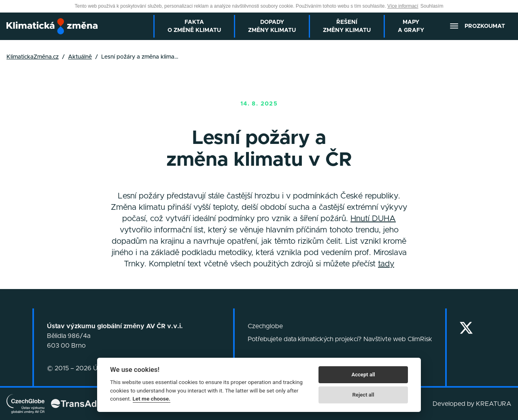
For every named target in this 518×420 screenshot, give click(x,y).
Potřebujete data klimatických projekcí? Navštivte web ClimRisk (340, 339)
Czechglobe (265, 326)
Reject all (363, 395)
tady (386, 264)
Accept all (363, 375)
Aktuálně (80, 57)
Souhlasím (432, 6)
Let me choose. (152, 399)
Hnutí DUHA (373, 219)
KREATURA (494, 404)
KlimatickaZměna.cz (33, 57)
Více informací (403, 6)
